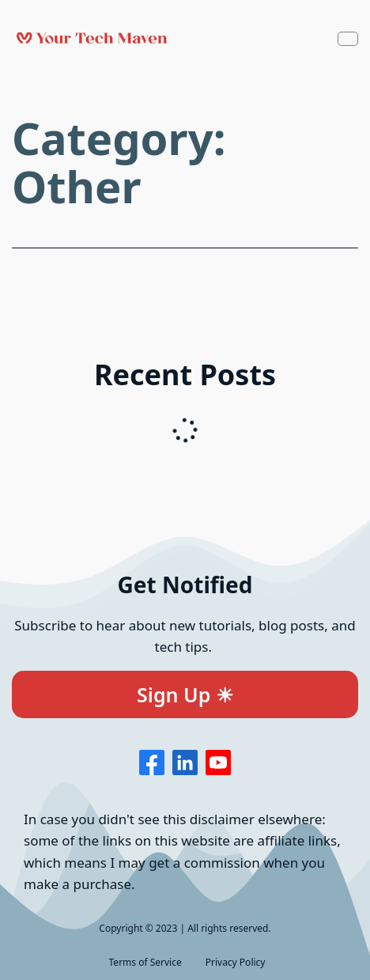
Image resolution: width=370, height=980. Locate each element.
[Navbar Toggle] (348, 39)
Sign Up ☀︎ (185, 694)
